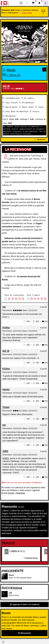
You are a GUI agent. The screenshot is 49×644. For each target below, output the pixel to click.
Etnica (35, 111)
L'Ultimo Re (14, 75)
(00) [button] (45, 321)
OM (10, 591)
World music (10, 107)
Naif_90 (6, 86)
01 (7, 550)
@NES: (6, 457)
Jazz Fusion (10, 102)
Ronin (11, 70)
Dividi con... (40, 139)
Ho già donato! (43, 12)
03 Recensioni (25, 632)
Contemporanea (11, 98)
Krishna (6, 327)
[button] (27, 3)
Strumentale (26, 102)
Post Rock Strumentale (16, 111)
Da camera (28, 98)
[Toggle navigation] (21, 3)
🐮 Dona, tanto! (26, 13)
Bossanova (9, 115)
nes (4, 306)
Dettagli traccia (31, 557)
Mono (11, 574)
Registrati (21, 492)
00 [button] (28, 321)
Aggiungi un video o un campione (24, 603)
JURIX (5, 450)
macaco (6, 388)
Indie (40, 107)
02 (46, 550)
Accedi (11, 492)
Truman (6, 406)
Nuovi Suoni (26, 107)
